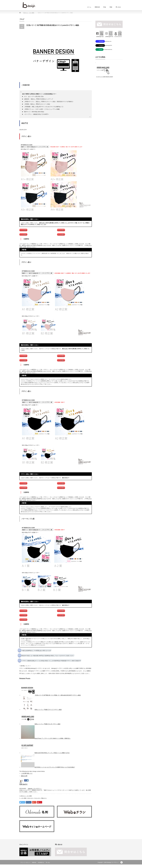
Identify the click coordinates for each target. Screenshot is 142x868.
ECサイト (26, 13)
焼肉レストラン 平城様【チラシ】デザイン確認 (48, 713)
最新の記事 (24, 779)
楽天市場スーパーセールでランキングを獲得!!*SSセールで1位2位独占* (55, 771)
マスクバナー (37, 802)
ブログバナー (30, 802)
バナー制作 (32, 13)
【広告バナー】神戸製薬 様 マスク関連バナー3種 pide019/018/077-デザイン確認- (58, 699)
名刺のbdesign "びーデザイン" (111, 866)
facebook (122, 866)
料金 (105, 7)
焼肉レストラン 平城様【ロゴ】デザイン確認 (47, 728)
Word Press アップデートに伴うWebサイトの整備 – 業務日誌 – (53, 742)
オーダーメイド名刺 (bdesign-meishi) (105, 78)
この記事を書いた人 (27, 777)
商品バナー (44, 802)
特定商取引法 (41, 866)
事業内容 (97, 7)
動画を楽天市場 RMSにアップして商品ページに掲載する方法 (52, 756)
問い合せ (118, 7)
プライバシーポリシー (25, 866)
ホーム (89, 7)
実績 (111, 7)
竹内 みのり (23, 788)
